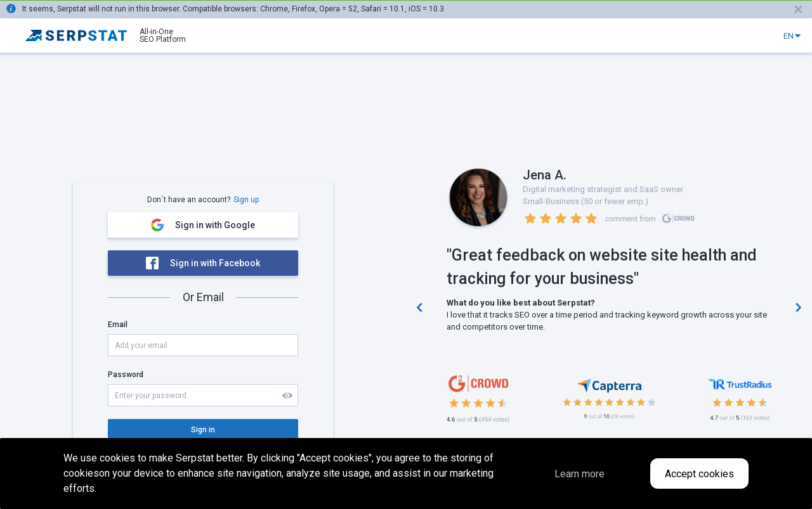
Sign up (246, 200)
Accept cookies (699, 474)
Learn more (580, 474)
